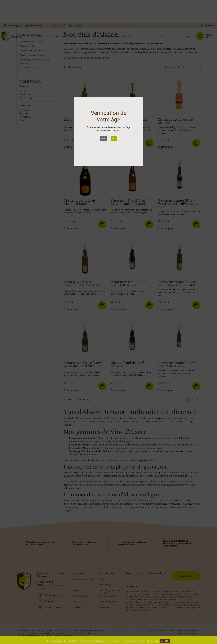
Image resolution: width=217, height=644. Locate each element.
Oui (114, 138)
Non (104, 138)
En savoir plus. (153, 641)
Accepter (165, 641)
